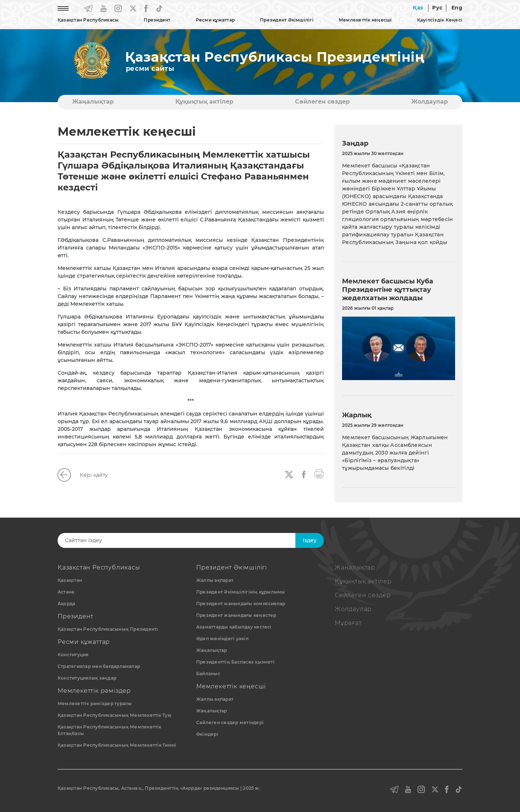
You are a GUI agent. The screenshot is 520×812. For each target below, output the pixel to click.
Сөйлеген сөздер (322, 102)
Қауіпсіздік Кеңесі (440, 20)
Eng (457, 8)
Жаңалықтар (93, 102)
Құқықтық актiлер (204, 102)
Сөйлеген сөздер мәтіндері (230, 722)
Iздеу (310, 540)
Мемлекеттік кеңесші (365, 20)
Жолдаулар (430, 102)
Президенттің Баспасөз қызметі (235, 662)
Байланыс (208, 674)
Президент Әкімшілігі (287, 20)
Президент (157, 20)
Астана (66, 592)
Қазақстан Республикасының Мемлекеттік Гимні (117, 745)
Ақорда (66, 604)
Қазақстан (70, 580)
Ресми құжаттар (215, 20)
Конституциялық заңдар (87, 678)
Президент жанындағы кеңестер (236, 615)
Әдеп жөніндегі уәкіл (222, 639)
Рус (437, 8)
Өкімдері (207, 734)
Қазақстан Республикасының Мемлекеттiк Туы (115, 715)
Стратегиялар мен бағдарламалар (99, 666)
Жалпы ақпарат (215, 580)
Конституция (73, 655)
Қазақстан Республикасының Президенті (108, 629)
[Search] (182, 540)
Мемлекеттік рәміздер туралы (95, 703)
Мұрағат (348, 623)
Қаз (418, 8)
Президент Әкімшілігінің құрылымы (241, 592)
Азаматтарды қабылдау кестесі (234, 627)
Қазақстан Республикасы (88, 20)
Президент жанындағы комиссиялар (241, 604)
